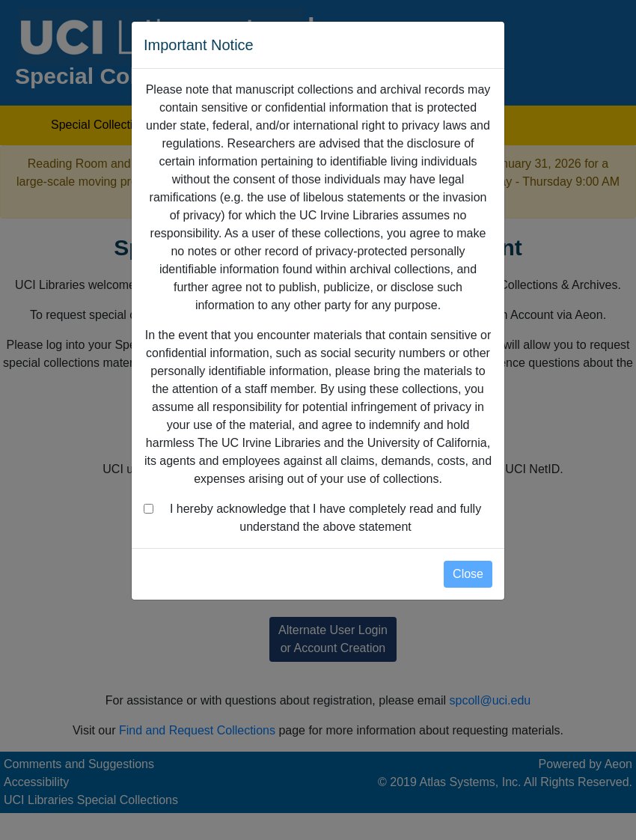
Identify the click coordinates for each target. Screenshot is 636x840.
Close (468, 574)
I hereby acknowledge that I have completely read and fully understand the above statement (325, 518)
